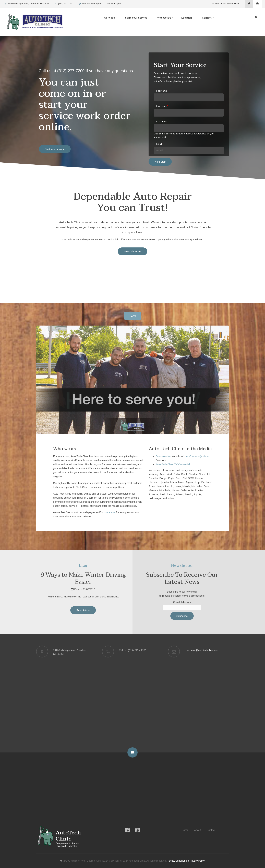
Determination (163, 456)
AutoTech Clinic (68, 836)
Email (159, 144)
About (197, 830)
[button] (132, 752)
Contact (208, 18)
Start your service (55, 149)
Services (111, 18)
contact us (109, 512)
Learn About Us (132, 251)
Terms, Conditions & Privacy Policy (186, 861)
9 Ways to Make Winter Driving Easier (83, 578)
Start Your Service (136, 18)
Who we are (166, 18)
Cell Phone (162, 122)
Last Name (161, 106)
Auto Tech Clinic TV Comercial (173, 464)
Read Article (83, 610)
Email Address (182, 602)
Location (187, 18)
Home (185, 830)
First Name (162, 91)
